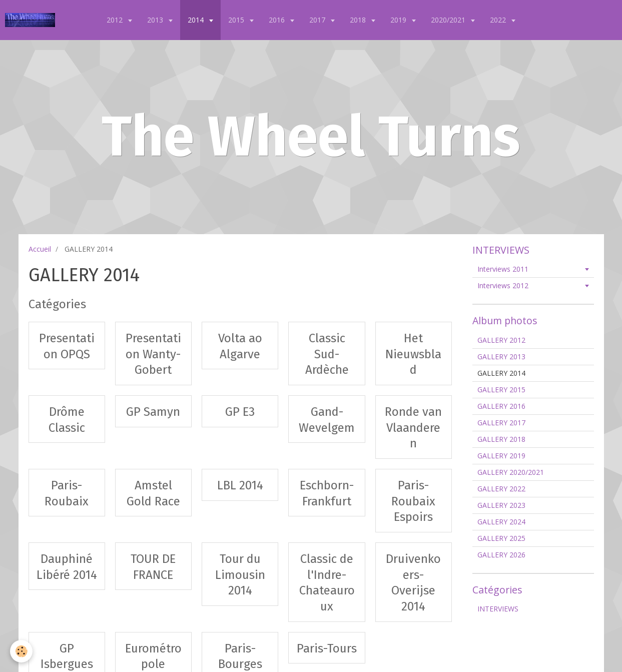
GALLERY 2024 (501, 522)
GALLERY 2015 (501, 390)
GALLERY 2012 (501, 340)
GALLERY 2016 (501, 406)
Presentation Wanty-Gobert (153, 354)
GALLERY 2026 (501, 555)
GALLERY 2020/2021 (511, 472)
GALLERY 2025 (501, 538)
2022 (499, 20)
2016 (278, 20)
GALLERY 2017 (501, 423)
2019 (399, 20)
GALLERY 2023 (501, 505)
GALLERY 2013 (501, 357)
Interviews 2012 (503, 285)
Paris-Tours (327, 648)
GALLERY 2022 (501, 489)
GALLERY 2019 (501, 456)
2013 (156, 20)
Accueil (40, 249)
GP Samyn (153, 412)
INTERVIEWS (498, 609)
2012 (116, 20)
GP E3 (240, 412)
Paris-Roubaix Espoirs (413, 501)
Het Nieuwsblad (413, 354)
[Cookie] (21, 651)
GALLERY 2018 (501, 439)
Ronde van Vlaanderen (413, 428)
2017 (318, 20)
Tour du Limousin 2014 (240, 575)
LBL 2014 (240, 485)
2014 (197, 20)
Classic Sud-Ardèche (327, 354)
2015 (237, 20)
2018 (359, 20)
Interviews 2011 (503, 269)
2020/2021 (449, 20)
